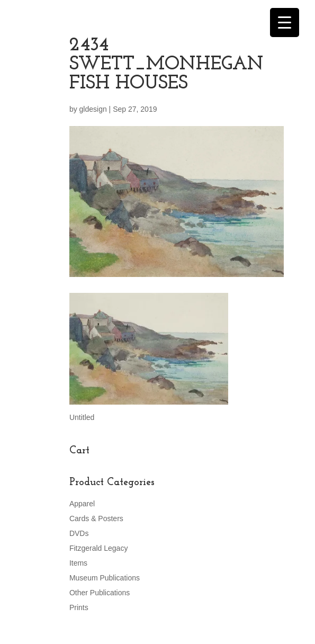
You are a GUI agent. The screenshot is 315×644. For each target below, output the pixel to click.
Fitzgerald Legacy (99, 548)
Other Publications (100, 593)
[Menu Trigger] (285, 23)
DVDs (79, 533)
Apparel (82, 504)
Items (78, 563)
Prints (79, 607)
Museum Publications (105, 578)
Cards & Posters (96, 518)
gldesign (93, 109)
